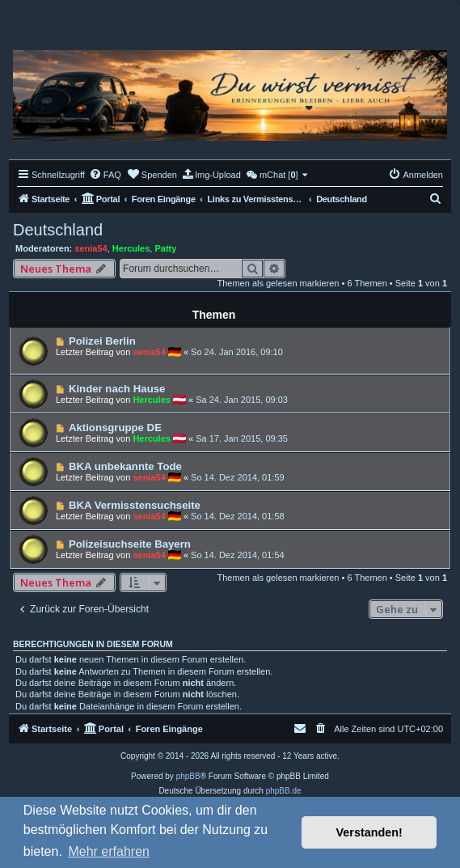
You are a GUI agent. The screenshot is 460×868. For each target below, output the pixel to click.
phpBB (188, 776)
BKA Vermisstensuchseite (135, 505)
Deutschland (58, 230)
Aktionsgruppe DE (115, 428)
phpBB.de (284, 791)
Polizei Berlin (102, 341)
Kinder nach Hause (117, 389)
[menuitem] (105, 175)
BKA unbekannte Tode (125, 466)
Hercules (131, 248)
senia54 (91, 248)
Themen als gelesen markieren (278, 283)
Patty (165, 248)
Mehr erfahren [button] (109, 851)
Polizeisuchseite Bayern (130, 544)
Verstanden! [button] (369, 832)
